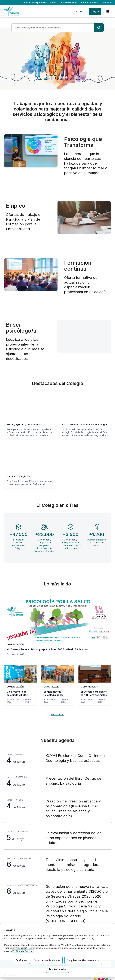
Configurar (21, 960)
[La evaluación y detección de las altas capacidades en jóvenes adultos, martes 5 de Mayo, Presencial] (57, 838)
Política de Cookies (23, 951)
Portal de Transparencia (34, 3)
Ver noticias (57, 714)
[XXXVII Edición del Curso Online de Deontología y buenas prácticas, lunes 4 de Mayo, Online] (57, 759)
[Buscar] (99, 28)
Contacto (106, 3)
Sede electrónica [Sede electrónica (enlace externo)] (90, 3)
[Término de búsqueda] (53, 28)
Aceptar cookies (57, 969)
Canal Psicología (69, 3)
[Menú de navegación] (108, 11)
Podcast (54, 3)
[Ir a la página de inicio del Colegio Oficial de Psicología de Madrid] (11, 11)
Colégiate (95, 11)
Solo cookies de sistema (47, 960)
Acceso (80, 11)
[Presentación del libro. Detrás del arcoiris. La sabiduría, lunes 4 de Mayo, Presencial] (57, 781)
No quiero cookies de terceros (83, 960)
